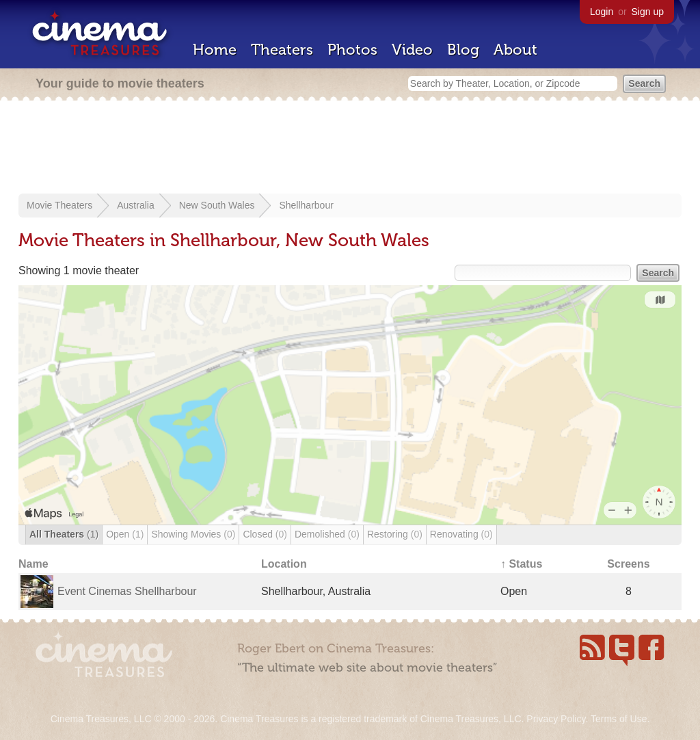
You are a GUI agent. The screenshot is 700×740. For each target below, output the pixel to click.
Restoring (395, 534)
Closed (265, 534)
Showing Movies (193, 534)
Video (412, 50)
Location (284, 564)
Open (125, 534)
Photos (352, 50)
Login (602, 12)
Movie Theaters (59, 205)
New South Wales (217, 205)
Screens (628, 564)
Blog (463, 50)
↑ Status (521, 564)
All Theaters (64, 534)
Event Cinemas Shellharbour (127, 591)
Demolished (327, 534)
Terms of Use (619, 719)
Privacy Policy (556, 719)
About (515, 50)
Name (33, 564)
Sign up (648, 12)
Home (215, 50)
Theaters (282, 50)
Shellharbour (306, 205)
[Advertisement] (350, 148)
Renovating (461, 534)
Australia (135, 205)
